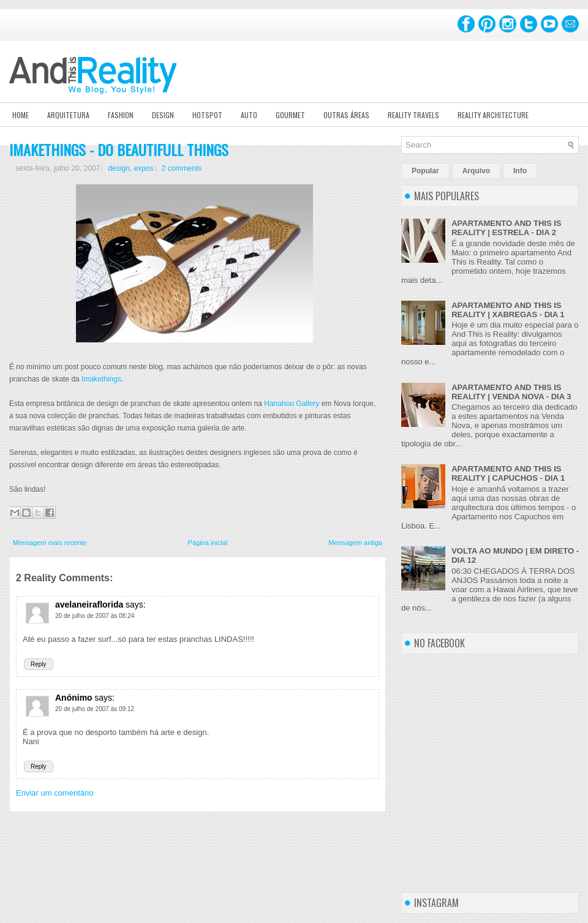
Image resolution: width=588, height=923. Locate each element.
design (119, 168)
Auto (249, 115)
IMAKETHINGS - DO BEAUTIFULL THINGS (119, 149)
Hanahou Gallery (292, 404)
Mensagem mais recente (50, 543)
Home (21, 115)
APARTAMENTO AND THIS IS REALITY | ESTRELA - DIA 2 (506, 228)
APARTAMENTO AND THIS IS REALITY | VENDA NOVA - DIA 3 (511, 392)
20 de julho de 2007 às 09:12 (95, 709)
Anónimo (74, 698)
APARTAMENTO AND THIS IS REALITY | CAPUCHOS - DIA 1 (508, 473)
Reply (39, 664)
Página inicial (208, 543)
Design (163, 115)
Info (520, 171)
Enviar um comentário (55, 793)
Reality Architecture (493, 115)
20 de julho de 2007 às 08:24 (95, 616)
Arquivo (476, 171)
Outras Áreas (346, 115)
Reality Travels (413, 115)
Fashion (121, 115)
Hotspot (207, 115)
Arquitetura (68, 115)
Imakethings (101, 379)
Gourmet (290, 115)
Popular (425, 171)
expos (143, 168)
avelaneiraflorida (89, 605)
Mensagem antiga (356, 543)
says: (136, 605)
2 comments (182, 168)
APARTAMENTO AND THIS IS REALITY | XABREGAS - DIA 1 (508, 310)
